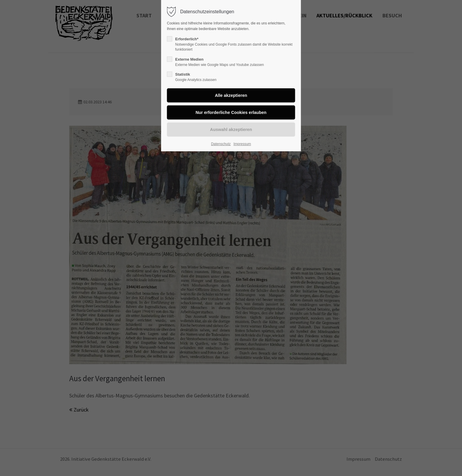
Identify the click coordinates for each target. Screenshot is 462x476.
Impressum (242, 144)
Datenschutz (221, 144)
